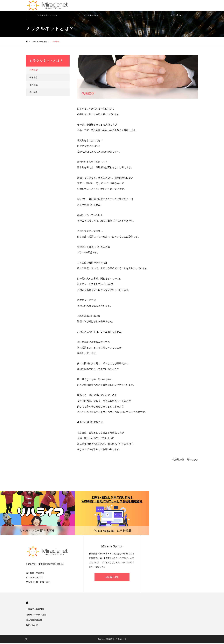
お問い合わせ (177, 16)
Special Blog (112, 578)
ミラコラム (134, 16)
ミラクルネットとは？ (47, 16)
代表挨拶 (34, 71)
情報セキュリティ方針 (36, 615)
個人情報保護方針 (34, 620)
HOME (27, 603)
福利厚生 (34, 85)
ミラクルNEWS (90, 16)
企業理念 (34, 78)
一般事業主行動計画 (35, 610)
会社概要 (34, 93)
